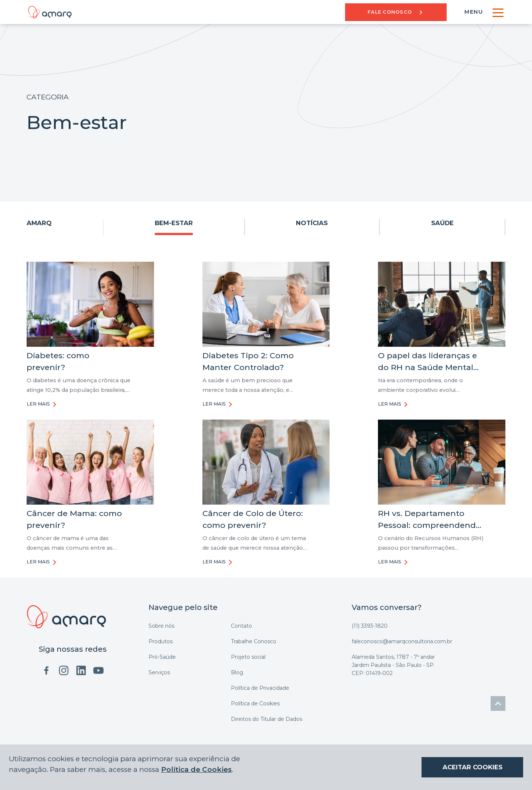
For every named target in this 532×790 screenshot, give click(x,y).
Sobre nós (161, 626)
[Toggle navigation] (498, 12)
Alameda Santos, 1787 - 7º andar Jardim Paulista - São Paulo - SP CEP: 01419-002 (393, 665)
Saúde (442, 223)
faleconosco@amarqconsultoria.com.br (402, 641)
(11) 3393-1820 (370, 626)
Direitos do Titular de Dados (267, 719)
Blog (237, 672)
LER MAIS (42, 404)
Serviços (159, 672)
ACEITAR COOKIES (473, 767)
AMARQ (39, 223)
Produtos (161, 641)
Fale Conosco (396, 12)
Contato (241, 626)
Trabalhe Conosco (254, 641)
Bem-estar (174, 223)
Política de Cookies (255, 703)
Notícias (312, 223)
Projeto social (248, 657)
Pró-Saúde (162, 657)
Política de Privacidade (260, 688)
